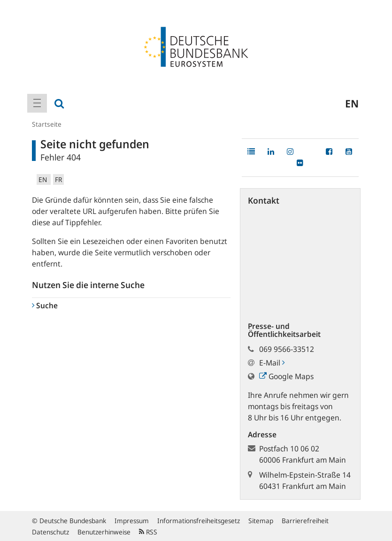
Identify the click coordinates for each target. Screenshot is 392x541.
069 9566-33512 (287, 349)
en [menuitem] (352, 103)
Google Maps (286, 376)
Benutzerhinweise (104, 532)
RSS (148, 532)
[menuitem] (37, 103)
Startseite (47, 124)
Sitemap (261, 521)
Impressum (132, 521)
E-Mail (272, 363)
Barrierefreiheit (305, 521)
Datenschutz (50, 532)
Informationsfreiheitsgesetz (199, 521)
